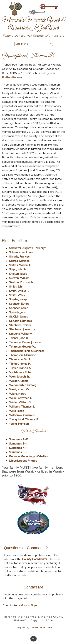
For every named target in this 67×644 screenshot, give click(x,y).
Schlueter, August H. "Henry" (28, 248)
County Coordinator (35, 559)
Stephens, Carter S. (22, 325)
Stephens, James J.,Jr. (22, 329)
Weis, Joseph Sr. (19, 376)
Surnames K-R (18, 448)
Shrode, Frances (19, 256)
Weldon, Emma (19, 381)
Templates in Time (41, 628)
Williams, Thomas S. (22, 406)
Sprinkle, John (18, 312)
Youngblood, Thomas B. (24, 419)
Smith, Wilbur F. (19, 291)
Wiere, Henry (18, 394)
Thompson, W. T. (20, 359)
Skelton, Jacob (18, 274)
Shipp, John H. (18, 269)
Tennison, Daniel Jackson (25, 342)
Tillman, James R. (20, 364)
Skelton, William (19, 278)
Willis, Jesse (17, 411)
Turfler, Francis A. (20, 368)
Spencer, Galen (19, 308)
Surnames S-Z (18, 452)
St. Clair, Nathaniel (21, 321)
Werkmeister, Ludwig (23, 385)
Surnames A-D (19, 439)
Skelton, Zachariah (21, 282)
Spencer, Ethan (19, 304)
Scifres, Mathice (19, 261)
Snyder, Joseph (19, 299)
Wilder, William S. (20, 402)
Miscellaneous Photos (23, 461)
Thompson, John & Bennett (26, 351)
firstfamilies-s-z (12, 77)
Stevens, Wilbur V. (21, 334)
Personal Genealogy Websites (28, 456)
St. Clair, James (18, 316)
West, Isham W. (19, 389)
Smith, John (16, 286)
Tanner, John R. (19, 338)
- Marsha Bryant (29, 605)
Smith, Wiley (17, 295)
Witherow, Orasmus (22, 415)
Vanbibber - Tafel (20, 372)
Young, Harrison (19, 424)
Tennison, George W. (22, 346)
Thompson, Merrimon (23, 355)
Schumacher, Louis (21, 252)
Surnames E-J (18, 443)
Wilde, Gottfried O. (21, 398)
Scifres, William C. (20, 265)
